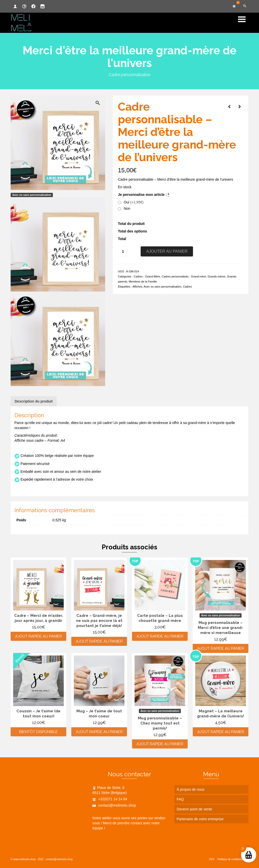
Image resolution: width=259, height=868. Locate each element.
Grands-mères (217, 276)
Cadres (187, 287)
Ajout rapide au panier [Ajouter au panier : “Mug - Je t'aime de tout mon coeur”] (99, 732)
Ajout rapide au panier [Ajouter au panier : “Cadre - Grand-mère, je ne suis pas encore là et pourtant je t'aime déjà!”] (99, 641)
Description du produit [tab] (34, 401)
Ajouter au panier (167, 251)
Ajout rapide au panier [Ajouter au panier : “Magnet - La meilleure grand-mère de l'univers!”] (221, 732)
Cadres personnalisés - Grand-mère (184, 276)
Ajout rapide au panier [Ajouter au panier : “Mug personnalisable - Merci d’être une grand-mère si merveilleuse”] (221, 648)
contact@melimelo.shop (114, 805)
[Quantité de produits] (123, 251)
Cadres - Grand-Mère (147, 276)
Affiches (137, 287)
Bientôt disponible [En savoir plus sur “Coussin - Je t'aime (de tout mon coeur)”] (38, 732)
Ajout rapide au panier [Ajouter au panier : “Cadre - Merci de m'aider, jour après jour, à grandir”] (39, 636)
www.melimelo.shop (24, 859)
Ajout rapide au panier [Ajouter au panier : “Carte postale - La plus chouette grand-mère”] (160, 636)
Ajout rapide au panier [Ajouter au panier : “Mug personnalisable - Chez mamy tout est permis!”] (160, 744)
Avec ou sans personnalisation (163, 287)
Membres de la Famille (143, 281)
